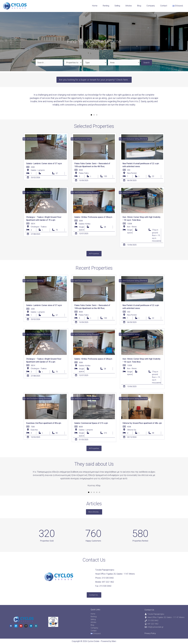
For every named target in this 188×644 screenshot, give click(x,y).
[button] (94, 80)
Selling (117, 6)
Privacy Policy (150, 633)
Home (95, 6)
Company (151, 6)
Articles (129, 6)
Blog (139, 6)
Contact (164, 6)
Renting (106, 6)
